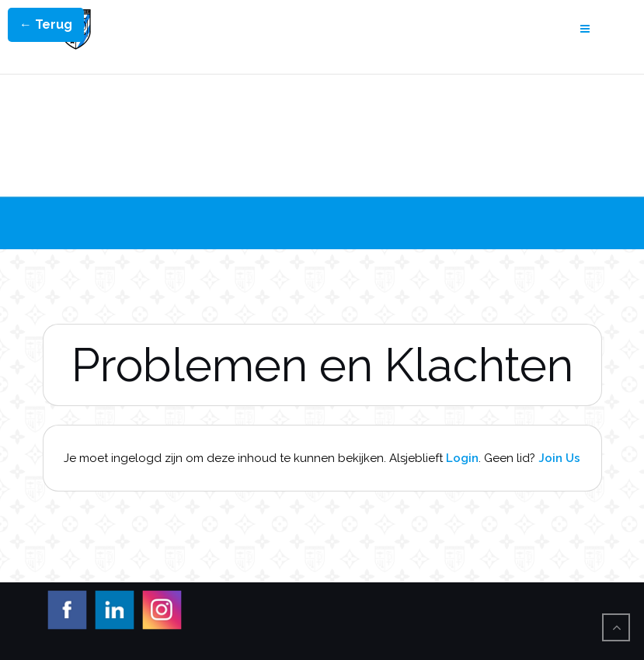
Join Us (559, 458)
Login (462, 458)
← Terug (46, 24)
